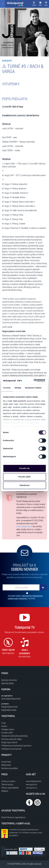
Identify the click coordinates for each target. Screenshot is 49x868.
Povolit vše (24, 468)
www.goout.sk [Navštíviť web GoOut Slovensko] (31, 784)
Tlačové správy (7, 784)
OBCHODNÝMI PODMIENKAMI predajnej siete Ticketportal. (25, 597)
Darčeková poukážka (9, 768)
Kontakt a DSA (7, 733)
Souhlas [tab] (7, 388)
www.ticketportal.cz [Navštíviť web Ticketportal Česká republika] (34, 781)
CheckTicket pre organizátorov (13, 817)
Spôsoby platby (8, 683)
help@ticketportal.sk (10, 707)
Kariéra (4, 726)
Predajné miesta (8, 729)
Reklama (5, 791)
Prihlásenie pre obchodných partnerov (16, 746)
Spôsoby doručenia (9, 680)
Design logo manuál (9, 742)
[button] (40, 4)
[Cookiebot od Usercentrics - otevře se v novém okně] (34, 380)
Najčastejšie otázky (9, 710)
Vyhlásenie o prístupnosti (11, 749)
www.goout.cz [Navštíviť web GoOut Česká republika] (31, 788)
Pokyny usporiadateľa (10, 788)
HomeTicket (6, 762)
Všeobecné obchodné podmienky (15, 736)
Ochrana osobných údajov (12, 739)
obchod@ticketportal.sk (11, 699)
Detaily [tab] (18, 388)
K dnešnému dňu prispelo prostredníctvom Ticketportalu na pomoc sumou (26, 833)
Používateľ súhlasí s (25, 597)
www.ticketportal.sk (24, 526)
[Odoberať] (43, 587)
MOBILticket (6, 765)
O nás (4, 723)
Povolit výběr (24, 477)
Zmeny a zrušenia (8, 781)
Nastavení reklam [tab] (33, 388)
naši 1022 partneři (17, 401)
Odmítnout (25, 485)
